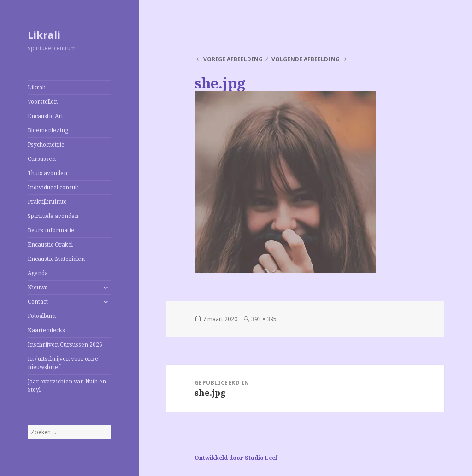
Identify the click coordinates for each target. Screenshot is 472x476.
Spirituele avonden (53, 216)
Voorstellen (43, 102)
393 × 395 (264, 319)
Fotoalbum (42, 316)
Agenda (38, 273)
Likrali (44, 35)
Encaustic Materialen (56, 259)
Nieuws (38, 287)
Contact (38, 302)
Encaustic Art (45, 116)
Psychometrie (46, 144)
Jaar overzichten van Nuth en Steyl (67, 385)
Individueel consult (53, 187)
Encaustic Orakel (50, 244)
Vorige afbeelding (233, 59)
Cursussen (42, 159)
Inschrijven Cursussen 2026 (65, 344)
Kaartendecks (46, 330)
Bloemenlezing (48, 130)
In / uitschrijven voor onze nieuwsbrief (63, 363)
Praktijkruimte (47, 202)
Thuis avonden (47, 173)
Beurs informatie (51, 230)
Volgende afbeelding (306, 59)
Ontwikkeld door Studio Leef (236, 458)
